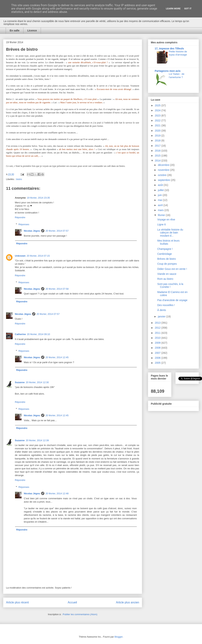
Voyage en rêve (166, 220)
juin (160, 195)
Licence (32, 30)
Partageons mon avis (168, 71)
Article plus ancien (127, 602)
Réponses (24, 224)
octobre (162, 175)
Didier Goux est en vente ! (172, 269)
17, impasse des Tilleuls (169, 48)
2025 (158, 105)
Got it (188, 9)
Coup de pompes (167, 264)
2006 (158, 358)
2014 (158, 161)
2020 (158, 131)
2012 (158, 328)
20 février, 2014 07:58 (57, 289)
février (162, 215)
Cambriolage (165, 254)
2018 (158, 141)
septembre (164, 180)
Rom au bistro (165, 279)
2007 (158, 353)
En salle (15, 30)
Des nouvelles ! (166, 305)
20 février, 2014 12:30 (37, 382)
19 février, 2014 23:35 (38, 198)
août (161, 185)
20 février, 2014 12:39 (37, 440)
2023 (158, 116)
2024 (158, 110)
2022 (158, 120)
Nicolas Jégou (32, 231)
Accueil (72, 602)
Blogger (119, 637)
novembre (164, 170)
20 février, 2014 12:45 (57, 357)
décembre (164, 165)
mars (161, 210)
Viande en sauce (167, 274)
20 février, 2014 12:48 (57, 493)
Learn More (173, 9)
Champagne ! (165, 249)
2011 (158, 333)
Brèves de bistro (167, 259)
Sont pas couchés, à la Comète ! (170, 286)
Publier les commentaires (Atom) (80, 614)
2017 (158, 146)
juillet (161, 190)
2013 (158, 323)
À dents (162, 310)
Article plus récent (17, 602)
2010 (158, 338)
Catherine (20, 334)
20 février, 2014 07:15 (38, 256)
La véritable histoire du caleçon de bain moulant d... (170, 233)
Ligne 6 (161, 224)
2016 (158, 151)
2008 (158, 348)
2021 (158, 125)
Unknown (20, 256)
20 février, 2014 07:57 (57, 231)
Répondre (20, 217)
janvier (162, 316)
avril (161, 205)
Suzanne (20, 382)
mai (160, 200)
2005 (158, 363)
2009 (158, 343)
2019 (158, 136)
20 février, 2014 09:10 (38, 334)
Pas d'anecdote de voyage (172, 300)
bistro (19, 179)
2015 (158, 156)
